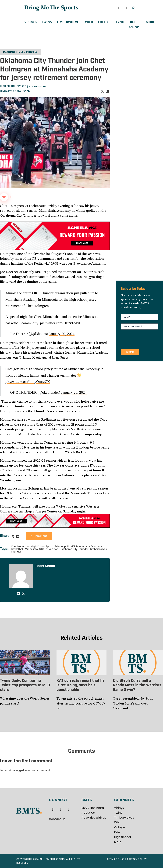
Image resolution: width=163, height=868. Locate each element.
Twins (47, 22)
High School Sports (13, 86)
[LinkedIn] (107, 91)
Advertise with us (94, 818)
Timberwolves (69, 22)
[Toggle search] (134, 8)
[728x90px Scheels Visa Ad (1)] (55, 521)
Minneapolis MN (65, 546)
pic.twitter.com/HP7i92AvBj (61, 323)
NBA (42, 549)
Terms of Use (116, 859)
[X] (103, 91)
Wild (89, 22)
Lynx (120, 22)
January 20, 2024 (62, 334)
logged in (21, 770)
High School (135, 25)
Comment (39, 536)
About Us (88, 813)
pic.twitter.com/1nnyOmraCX (28, 382)
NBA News (52, 549)
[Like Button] (4, 197)
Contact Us (57, 819)
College (105, 22)
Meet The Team (93, 808)
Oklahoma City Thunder (74, 549)
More (150, 22)
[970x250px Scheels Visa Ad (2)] (55, 236)
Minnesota (31, 549)
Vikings (31, 22)
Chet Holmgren (20, 546)
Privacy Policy (137, 859)
